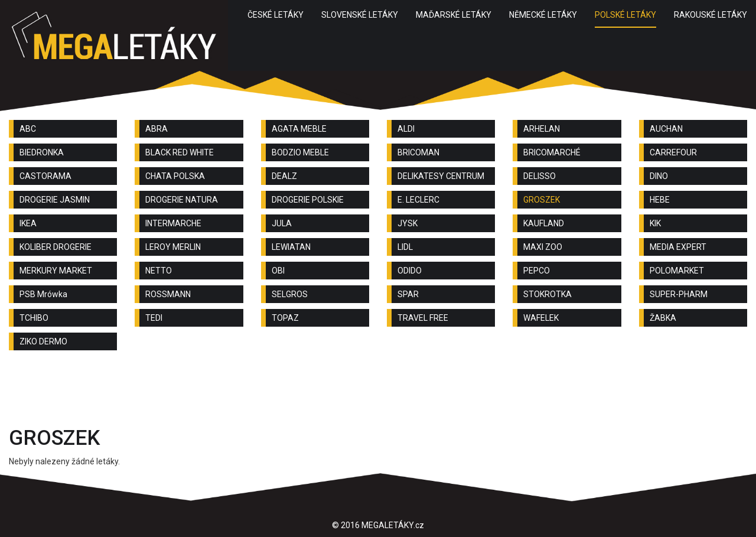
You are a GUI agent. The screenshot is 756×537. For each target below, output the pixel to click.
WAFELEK (541, 318)
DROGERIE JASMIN (55, 200)
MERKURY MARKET (56, 271)
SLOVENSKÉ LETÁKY (360, 15)
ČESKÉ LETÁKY (276, 15)
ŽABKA (663, 318)
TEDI (154, 318)
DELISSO (540, 176)
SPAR (408, 294)
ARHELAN (542, 129)
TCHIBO (34, 318)
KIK (655, 223)
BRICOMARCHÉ (552, 152)
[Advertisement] (378, 392)
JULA (282, 223)
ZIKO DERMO (43, 341)
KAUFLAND (544, 223)
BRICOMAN (418, 152)
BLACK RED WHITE (180, 152)
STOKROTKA (548, 294)
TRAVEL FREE (423, 318)
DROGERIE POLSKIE (308, 200)
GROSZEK (542, 200)
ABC (28, 129)
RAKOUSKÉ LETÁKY (711, 15)
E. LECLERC (418, 200)
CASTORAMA (45, 176)
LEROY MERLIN (173, 247)
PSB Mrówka (43, 294)
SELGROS (290, 294)
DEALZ (284, 176)
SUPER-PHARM (679, 294)
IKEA (28, 223)
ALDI (406, 129)
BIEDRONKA (42, 152)
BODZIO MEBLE (300, 152)
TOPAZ (285, 318)
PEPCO (537, 271)
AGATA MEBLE (299, 129)
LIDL (405, 247)
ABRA (157, 129)
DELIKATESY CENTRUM (441, 176)
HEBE (660, 200)
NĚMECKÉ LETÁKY (543, 15)
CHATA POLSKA (175, 176)
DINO (659, 176)
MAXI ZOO (543, 247)
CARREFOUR (673, 152)
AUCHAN (666, 129)
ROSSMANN (168, 294)
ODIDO (410, 271)
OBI (278, 271)
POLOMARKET (677, 271)
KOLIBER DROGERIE (56, 247)
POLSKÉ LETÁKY (625, 15)
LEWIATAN (291, 247)
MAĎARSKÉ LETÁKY (454, 15)
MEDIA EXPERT (678, 247)
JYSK (408, 223)
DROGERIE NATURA (182, 200)
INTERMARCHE (173, 223)
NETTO (159, 271)
